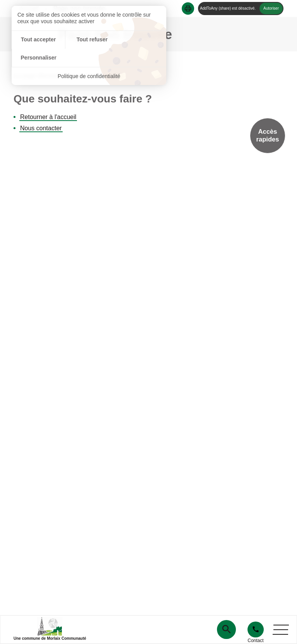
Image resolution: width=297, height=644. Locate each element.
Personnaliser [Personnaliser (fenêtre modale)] (141, 40)
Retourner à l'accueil (48, 117)
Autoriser (271, 8)
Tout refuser (89, 40)
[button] (188, 9)
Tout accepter (37, 40)
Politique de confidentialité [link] (89, 58)
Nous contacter (41, 128)
